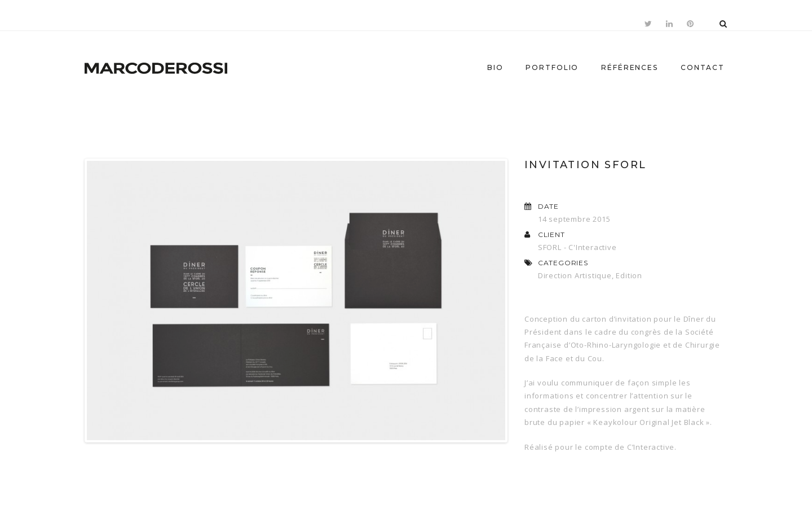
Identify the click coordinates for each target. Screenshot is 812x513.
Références (630, 67)
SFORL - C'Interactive (577, 247)
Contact (703, 67)
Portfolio (552, 67)
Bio (495, 67)
